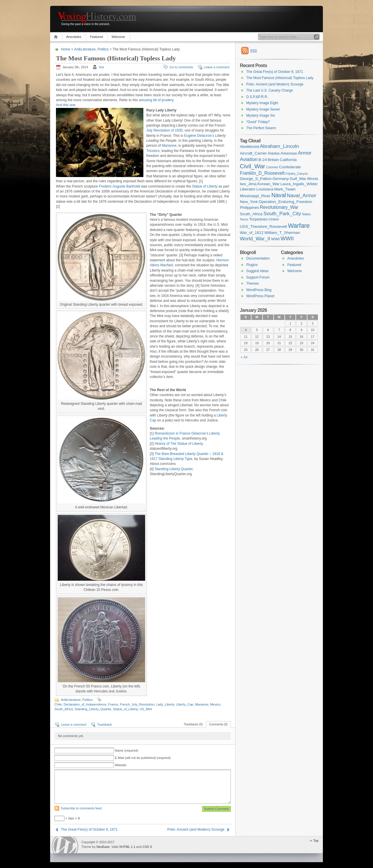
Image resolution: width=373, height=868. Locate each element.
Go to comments (181, 67)
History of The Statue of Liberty (179, 444)
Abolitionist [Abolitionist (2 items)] (249, 147)
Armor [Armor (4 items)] (305, 153)
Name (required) (126, 750)
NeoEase (103, 847)
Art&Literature (85, 49)
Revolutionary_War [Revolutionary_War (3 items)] (279, 207)
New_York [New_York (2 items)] (249, 202)
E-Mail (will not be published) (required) (143, 758)
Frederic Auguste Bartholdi (119, 186)
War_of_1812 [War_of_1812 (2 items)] (252, 233)
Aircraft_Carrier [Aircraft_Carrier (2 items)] (253, 153)
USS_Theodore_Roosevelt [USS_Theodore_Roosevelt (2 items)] (263, 226)
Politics (103, 49)
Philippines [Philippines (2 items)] (249, 208)
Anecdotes (74, 37)
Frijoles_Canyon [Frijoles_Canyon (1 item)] (297, 174)
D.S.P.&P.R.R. (257, 97)
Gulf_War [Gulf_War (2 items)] (298, 179)
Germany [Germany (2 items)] (281, 179)
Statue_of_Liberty (125, 709)
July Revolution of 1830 (164, 130)
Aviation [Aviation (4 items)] (249, 159)
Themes (253, 283)
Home (57, 37)
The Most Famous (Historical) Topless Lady (280, 78)
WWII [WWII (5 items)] (287, 238)
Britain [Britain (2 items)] (273, 160)
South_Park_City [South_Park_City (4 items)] (282, 213)
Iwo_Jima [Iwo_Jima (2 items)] (248, 184)
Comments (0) (218, 724)
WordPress (65, 845)
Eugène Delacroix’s (199, 136)
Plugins (252, 265)
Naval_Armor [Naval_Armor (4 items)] (302, 195)
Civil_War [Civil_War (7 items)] (253, 166)
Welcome (118, 37)
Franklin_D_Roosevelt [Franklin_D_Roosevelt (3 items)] (262, 173)
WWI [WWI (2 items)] (275, 239)
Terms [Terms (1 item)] (244, 219)
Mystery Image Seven (263, 109)
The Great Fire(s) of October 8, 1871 (89, 829)
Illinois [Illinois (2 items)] (313, 179)
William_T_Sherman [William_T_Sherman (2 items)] (282, 233)
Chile (58, 704)
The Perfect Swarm (261, 128)
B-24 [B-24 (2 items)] (263, 160)
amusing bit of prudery (156, 100)
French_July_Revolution (137, 704)
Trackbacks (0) (193, 724)
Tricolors (153, 151)
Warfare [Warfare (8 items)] (299, 226)
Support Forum (258, 277)
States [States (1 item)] (306, 214)
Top (316, 841)
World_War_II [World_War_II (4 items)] (255, 239)
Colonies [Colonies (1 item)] (272, 167)
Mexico (215, 704)
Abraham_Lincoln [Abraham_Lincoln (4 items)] (279, 146)
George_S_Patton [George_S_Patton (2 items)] (256, 179)
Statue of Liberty (205, 186)
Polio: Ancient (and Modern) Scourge (196, 829)
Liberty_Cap (185, 704)
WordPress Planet (260, 296)
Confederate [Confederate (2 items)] (290, 167)
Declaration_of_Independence (85, 704)
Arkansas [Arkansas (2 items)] (289, 153)
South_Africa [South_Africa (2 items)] (251, 214)
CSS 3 (147, 847)
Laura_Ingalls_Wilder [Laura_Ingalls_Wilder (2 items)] (299, 184)
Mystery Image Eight (262, 103)
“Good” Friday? (258, 122)
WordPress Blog (259, 290)
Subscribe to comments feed (81, 808)
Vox (101, 67)
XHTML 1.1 (127, 847)
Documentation (258, 258)
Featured (96, 37)
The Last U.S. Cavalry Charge (270, 90)
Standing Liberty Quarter (174, 469)
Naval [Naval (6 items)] (279, 195)
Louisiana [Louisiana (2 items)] (265, 189)
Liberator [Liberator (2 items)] (248, 189)
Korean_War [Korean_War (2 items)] (269, 184)
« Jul (244, 357)
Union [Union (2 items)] (274, 219)
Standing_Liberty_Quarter (93, 709)
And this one (66, 105)
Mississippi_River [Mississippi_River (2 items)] (255, 196)
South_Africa (64, 709)
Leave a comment (217, 67)
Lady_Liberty (165, 704)
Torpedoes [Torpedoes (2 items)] (258, 219)
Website (121, 765)
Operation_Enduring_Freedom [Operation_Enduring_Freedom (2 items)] (286, 202)
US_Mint (146, 709)
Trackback (104, 724)
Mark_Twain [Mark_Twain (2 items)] (285, 189)
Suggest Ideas (257, 271)
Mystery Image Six (261, 116)
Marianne (169, 146)
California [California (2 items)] (288, 160)
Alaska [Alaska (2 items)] (273, 153)
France (113, 704)
